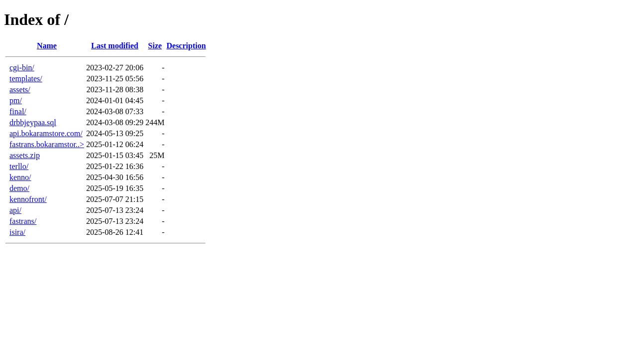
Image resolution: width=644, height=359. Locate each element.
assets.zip (25, 155)
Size (155, 46)
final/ (18, 111)
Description (186, 46)
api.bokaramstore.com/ (46, 133)
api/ (15, 210)
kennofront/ (28, 199)
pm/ (16, 100)
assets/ (20, 90)
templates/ (26, 79)
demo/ (19, 188)
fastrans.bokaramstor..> (47, 144)
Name (47, 46)
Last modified (115, 46)
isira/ (17, 232)
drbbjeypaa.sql (33, 122)
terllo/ (19, 166)
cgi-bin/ (22, 68)
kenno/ (20, 177)
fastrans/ (23, 221)
